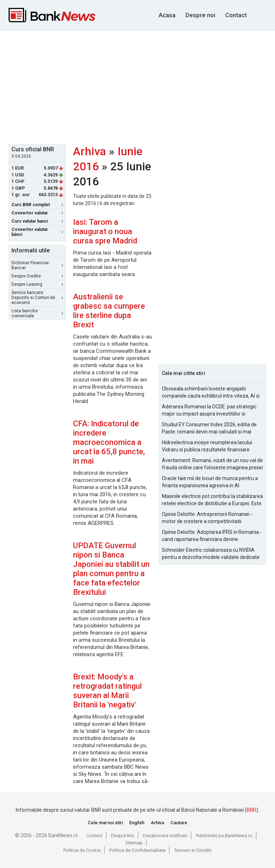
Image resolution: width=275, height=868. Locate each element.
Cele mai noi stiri (105, 823)
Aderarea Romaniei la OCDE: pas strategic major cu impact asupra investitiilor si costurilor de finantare (209, 411)
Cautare (179, 823)
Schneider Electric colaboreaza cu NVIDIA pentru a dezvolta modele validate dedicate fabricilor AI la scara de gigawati (211, 554)
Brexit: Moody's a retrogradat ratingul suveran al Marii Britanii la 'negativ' (107, 691)
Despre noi (200, 15)
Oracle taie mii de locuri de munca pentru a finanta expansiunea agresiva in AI (210, 482)
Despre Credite (37, 276)
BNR (252, 810)
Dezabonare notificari (165, 836)
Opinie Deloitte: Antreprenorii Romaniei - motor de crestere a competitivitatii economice (207, 518)
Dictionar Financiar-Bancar (37, 265)
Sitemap (134, 843)
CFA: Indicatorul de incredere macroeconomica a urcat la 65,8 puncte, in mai (109, 442)
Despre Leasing (37, 284)
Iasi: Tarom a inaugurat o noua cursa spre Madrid (105, 231)
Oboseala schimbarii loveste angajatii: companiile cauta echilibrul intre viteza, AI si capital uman (211, 393)
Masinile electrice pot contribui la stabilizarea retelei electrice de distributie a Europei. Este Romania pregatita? (212, 500)
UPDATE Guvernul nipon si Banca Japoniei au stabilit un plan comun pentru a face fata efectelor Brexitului (111, 569)
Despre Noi (123, 836)
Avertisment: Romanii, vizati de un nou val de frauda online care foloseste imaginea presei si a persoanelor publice (212, 464)
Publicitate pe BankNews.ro (224, 836)
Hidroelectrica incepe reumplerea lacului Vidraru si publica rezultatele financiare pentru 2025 (207, 446)
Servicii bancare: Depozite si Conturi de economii (37, 298)
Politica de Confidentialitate (137, 850)
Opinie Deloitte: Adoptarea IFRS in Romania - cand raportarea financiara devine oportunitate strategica (212, 536)
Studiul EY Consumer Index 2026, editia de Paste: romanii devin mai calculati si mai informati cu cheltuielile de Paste (209, 428)
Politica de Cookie (82, 850)
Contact (236, 15)
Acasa (167, 15)
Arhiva (90, 151)
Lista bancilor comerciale (37, 313)
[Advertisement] (142, 86)
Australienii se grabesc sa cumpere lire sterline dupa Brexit (109, 311)
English (137, 823)
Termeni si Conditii (193, 850)
